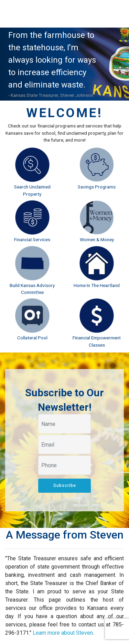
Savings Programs (97, 187)
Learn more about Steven (63, 633)
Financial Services (32, 239)
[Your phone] (64, 465)
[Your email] (64, 444)
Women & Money (97, 239)
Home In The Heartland (97, 285)
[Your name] (64, 424)
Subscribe (65, 485)
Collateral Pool (32, 338)
